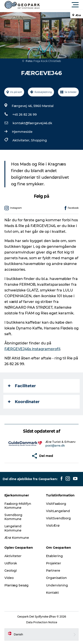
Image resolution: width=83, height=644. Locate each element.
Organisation (56, 578)
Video (9, 578)
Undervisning (57, 585)
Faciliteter (22, 386)
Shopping (39, 140)
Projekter (54, 563)
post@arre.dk (55, 445)
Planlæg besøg (16, 585)
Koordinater (24, 402)
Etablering (54, 556)
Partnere (53, 571)
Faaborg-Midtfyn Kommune (18, 506)
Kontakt (52, 593)
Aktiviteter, (22, 140)
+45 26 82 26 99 (25, 115)
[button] (61, 5)
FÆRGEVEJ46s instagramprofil (32, 349)
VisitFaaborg (56, 504)
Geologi (11, 571)
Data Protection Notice (42, 622)
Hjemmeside (22, 132)
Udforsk (11, 563)
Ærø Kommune (17, 538)
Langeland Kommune (13, 528)
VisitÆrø (53, 526)
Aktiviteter (13, 556)
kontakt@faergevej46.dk (32, 123)
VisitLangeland (58, 511)
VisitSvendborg (58, 518)
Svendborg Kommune (13, 517)
